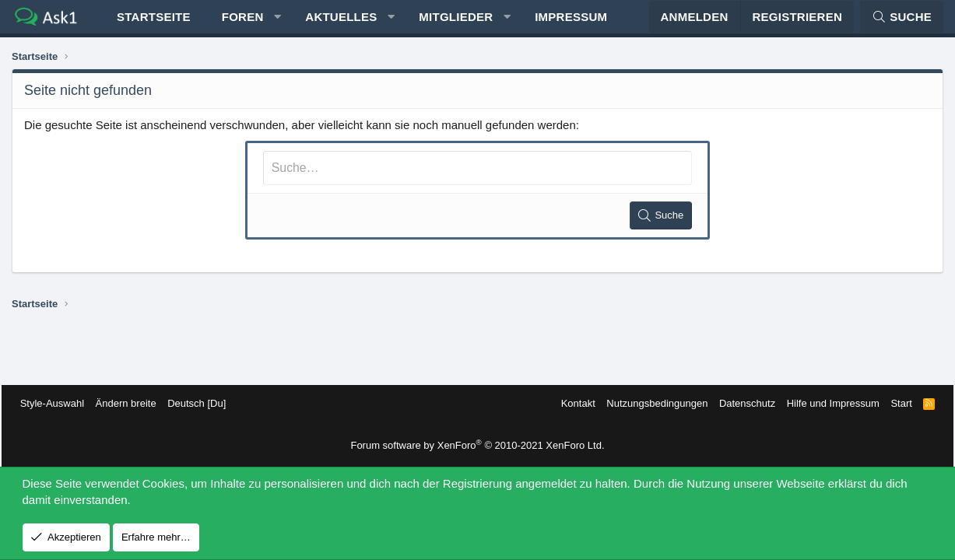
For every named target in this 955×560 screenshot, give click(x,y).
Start (891, 403)
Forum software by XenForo (477, 445)
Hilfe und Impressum (822, 403)
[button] (277, 24)
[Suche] (902, 24)
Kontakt (567, 403)
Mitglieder (456, 24)
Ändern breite (136, 403)
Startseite (154, 24)
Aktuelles (341, 24)
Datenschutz (737, 403)
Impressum (571, 24)
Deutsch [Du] (207, 403)
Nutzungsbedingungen (647, 403)
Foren (243, 24)
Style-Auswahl (62, 403)
